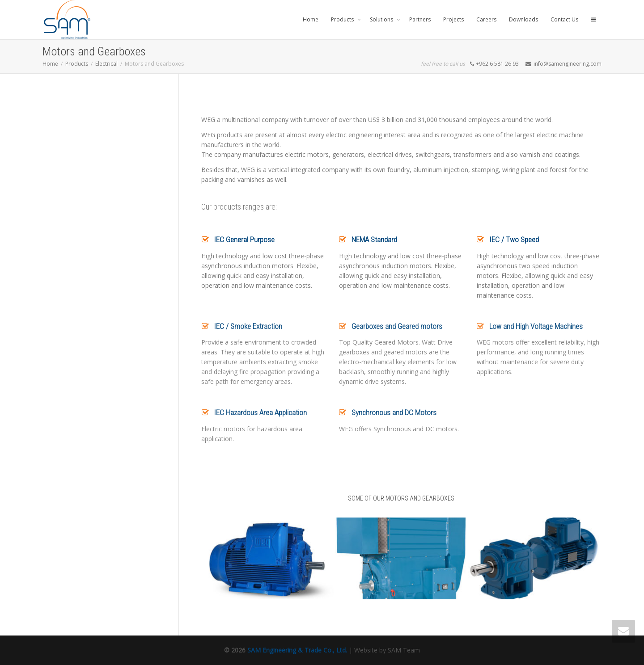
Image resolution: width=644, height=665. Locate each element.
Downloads (523, 19)
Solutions (382, 19)
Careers (486, 19)
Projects (453, 19)
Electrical (106, 64)
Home (311, 19)
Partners (420, 19)
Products (343, 19)
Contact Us (564, 19)
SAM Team (404, 650)
